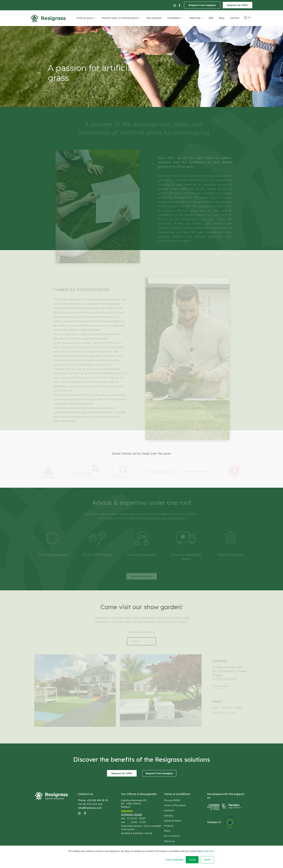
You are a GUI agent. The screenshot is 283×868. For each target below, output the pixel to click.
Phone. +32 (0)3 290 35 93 (93, 800)
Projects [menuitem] (169, 826)
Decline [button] (207, 860)
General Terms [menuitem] (173, 821)
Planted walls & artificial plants (120, 18)
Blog (222, 18)
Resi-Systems (154, 18)
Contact (235, 18)
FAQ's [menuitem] (167, 831)
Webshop (195, 18)
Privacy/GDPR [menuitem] (172, 800)
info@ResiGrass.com (90, 808)
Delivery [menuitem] (169, 816)
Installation (174, 18)
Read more (209, 851)
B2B (211, 18)
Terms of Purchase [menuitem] (175, 805)
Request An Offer (238, 5)
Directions (127, 811)
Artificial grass (85, 18)
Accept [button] (192, 860)
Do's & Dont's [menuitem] (172, 836)
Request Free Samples (202, 5)
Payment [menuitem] (169, 810)
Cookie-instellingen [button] (174, 860)
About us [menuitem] (169, 841)
